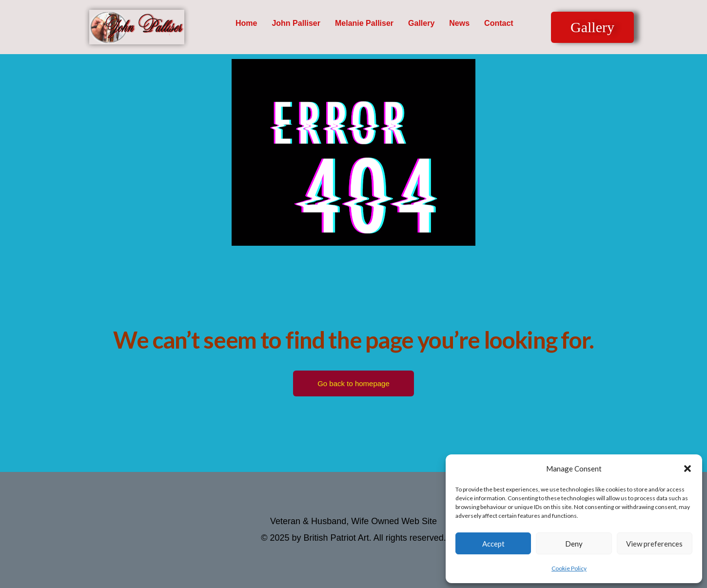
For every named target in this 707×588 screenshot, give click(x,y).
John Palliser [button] (296, 23)
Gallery (421, 23)
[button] (687, 469)
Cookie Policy (569, 568)
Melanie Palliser (364, 23)
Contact (499, 23)
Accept (493, 544)
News (459, 23)
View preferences (654, 544)
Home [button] (246, 23)
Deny (574, 544)
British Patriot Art (336, 538)
